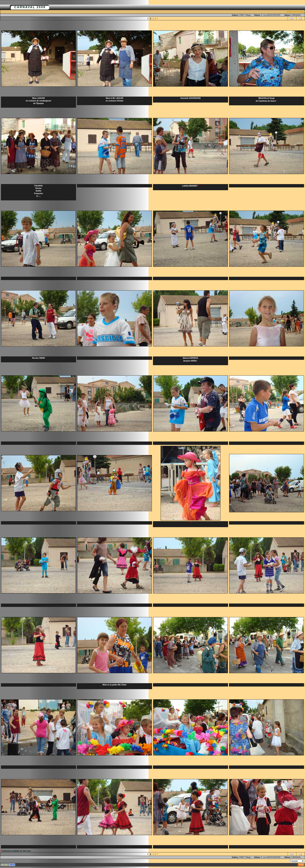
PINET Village (246, 15)
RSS (301, 865)
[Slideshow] (292, 12)
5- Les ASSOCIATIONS (273, 15)
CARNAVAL (298, 15)
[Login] (301, 12)
